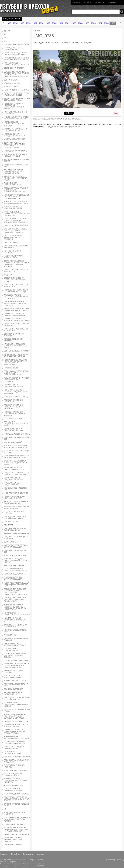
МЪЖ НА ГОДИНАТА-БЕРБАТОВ (17, 794)
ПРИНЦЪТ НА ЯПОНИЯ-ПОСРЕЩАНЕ (14, 401)
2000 (54, 23)
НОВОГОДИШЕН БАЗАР (13, 786)
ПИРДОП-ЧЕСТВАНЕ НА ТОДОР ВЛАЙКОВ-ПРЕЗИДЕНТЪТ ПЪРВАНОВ (17, 380)
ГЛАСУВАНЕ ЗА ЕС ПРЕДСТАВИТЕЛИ (11, 484)
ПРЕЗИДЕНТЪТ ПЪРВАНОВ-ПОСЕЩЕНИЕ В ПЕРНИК (15, 518)
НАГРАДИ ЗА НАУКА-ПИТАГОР (16, 151)
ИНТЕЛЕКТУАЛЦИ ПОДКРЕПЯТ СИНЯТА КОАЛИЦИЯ (16, 502)
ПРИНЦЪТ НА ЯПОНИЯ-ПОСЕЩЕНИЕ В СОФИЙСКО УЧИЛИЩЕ (15, 414)
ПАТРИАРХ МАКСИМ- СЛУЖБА (16, 721)
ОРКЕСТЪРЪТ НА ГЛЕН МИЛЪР (17, 834)
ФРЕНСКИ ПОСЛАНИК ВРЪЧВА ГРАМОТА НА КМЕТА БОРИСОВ (17, 310)
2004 (80, 23)
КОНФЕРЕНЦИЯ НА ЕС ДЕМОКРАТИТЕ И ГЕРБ (13, 208)
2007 (100, 23)
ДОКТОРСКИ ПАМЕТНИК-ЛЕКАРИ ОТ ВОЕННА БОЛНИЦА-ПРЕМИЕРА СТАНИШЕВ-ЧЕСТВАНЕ (17, 264)
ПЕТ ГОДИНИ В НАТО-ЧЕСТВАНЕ (13, 252)
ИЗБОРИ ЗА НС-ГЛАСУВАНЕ (15, 555)
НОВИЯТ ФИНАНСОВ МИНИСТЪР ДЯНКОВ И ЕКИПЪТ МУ (17, 620)
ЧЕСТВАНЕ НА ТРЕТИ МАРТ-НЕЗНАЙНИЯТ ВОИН (15, 155)
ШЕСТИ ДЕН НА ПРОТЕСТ (14, 139)
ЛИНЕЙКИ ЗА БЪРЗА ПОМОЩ (16, 397)
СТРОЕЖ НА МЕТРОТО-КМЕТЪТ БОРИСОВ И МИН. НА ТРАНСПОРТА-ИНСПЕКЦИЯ (17, 221)
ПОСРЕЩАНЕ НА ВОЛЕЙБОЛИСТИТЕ (12, 649)
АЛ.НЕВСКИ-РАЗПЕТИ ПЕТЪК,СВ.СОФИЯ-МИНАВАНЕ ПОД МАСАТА (16, 297)
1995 (22, 23)
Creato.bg (120, 860)
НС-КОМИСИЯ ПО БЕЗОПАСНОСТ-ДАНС (13, 753)
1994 (15, 23)
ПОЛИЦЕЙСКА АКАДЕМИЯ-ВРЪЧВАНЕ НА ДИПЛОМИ (15, 742)
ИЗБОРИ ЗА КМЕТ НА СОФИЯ (16, 770)
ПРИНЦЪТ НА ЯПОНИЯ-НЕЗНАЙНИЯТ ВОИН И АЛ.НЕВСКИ (14, 407)
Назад (3, 23)
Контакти (112, 2)
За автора (100, 2)
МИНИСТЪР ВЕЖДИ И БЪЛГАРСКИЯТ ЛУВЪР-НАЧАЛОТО (13, 840)
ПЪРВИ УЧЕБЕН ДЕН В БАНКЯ (16, 660)
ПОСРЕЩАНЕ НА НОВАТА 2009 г (17, 44)
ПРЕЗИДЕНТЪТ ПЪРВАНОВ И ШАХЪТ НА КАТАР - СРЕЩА (16, 291)
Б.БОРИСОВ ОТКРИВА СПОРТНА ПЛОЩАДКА (13, 578)
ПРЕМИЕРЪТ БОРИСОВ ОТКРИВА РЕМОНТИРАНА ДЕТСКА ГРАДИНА (14, 731)
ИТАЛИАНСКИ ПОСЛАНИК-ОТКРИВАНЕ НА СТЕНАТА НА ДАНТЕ (16, 346)
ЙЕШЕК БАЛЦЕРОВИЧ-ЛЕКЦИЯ (16, 534)
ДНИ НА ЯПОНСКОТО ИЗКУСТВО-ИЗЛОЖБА (13, 677)
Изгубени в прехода (28, 7)
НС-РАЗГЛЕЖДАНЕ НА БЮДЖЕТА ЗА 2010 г (13, 774)
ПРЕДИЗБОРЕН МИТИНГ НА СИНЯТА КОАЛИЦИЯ (15, 529)
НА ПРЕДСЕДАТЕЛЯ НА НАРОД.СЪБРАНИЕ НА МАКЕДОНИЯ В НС (13, 171)
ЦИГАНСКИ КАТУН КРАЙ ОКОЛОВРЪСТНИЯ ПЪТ (14, 430)
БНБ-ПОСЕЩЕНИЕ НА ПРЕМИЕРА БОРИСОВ (13, 790)
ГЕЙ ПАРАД (9, 525)
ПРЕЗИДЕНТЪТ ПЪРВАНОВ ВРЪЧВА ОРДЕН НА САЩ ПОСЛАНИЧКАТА (15, 599)
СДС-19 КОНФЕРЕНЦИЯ (14, 689)
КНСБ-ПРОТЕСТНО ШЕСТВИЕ (16, 493)
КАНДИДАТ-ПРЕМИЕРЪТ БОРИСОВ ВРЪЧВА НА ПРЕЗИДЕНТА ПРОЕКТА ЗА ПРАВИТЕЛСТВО (15, 607)
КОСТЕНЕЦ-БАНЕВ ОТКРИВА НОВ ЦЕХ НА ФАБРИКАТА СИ (16, 447)
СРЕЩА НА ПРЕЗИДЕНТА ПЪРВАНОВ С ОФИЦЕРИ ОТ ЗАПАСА (15, 280)
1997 (35, 23)
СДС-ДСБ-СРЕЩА (11, 243)
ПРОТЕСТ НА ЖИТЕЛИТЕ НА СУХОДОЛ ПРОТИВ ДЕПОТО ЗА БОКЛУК (17, 799)
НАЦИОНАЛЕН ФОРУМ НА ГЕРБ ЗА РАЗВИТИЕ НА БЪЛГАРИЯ (17, 118)
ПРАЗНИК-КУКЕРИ (11, 368)
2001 (61, 23)
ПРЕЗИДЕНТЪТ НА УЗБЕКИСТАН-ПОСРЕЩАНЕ (15, 644)
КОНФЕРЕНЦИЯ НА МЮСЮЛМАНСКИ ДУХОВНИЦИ (16, 737)
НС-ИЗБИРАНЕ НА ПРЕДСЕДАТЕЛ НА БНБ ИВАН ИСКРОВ (16, 704)
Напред (121, 23)
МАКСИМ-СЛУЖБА (11, 87)
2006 (93, 23)
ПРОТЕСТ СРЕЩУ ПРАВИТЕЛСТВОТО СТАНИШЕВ (17, 64)
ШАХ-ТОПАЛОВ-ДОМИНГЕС (15, 419)
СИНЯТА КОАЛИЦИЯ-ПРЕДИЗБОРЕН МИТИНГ (14, 479)
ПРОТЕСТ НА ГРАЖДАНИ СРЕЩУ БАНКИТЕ (14, 748)
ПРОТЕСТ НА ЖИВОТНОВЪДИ (16, 226)
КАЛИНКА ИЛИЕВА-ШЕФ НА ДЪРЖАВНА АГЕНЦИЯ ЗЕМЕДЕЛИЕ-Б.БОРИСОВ (15, 716)
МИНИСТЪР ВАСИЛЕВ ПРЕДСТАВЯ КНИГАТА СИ (14, 469)
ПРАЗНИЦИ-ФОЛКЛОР (13, 845)
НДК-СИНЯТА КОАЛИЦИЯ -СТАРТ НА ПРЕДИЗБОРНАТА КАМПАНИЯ (16, 392)
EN (121, 2)
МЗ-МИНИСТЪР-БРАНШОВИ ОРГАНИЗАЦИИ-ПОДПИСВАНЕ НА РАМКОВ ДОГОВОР (16, 829)
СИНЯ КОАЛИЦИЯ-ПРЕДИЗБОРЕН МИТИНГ (14, 386)
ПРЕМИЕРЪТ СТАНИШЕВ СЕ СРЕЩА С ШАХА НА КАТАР (15, 315)
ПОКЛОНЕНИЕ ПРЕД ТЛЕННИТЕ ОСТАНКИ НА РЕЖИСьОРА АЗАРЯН (17, 819)
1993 (9, 23)
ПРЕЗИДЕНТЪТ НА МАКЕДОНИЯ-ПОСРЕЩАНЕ (15, 135)
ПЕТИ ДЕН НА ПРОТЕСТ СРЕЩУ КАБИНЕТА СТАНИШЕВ (17, 94)
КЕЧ (6, 809)
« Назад (37, 31)
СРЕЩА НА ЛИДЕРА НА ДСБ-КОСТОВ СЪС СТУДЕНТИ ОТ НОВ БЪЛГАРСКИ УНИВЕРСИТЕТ (15, 362)
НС (5, 34)
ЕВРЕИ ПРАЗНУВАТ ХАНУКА (15, 824)
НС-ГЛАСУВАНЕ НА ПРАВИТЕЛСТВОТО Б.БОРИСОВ (17, 614)
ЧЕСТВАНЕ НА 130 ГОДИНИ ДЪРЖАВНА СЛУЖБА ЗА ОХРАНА (15, 655)
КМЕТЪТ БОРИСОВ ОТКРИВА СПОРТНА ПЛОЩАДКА (16, 546)
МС (5, 41)
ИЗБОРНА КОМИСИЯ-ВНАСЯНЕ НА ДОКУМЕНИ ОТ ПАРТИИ (17, 457)
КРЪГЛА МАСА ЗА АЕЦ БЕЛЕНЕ (17, 681)
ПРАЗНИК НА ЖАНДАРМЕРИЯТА (17, 757)
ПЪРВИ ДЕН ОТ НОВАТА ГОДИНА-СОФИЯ (14, 49)
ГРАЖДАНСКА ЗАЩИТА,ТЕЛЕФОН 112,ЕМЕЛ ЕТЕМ (16, 424)
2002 (67, 23)
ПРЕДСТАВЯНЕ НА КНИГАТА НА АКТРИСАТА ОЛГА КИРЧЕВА (17, 474)
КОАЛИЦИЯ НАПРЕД (12, 83)
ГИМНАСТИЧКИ (10, 635)
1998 (41, 23)
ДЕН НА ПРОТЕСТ (11, 80)
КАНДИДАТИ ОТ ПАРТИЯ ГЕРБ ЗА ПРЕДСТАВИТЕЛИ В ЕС (16, 355)
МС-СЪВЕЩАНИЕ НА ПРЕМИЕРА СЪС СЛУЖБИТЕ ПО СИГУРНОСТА (17, 214)
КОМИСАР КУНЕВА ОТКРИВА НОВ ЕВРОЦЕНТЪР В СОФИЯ (16, 203)
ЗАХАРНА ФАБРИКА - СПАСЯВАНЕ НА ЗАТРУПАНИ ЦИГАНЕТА (16, 780)
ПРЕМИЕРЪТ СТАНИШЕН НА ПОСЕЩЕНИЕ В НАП (15, 130)
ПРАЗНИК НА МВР (11, 522)
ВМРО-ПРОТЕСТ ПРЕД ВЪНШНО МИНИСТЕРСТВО (17, 507)
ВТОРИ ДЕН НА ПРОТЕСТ (14, 68)
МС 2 (6, 38)
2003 (74, 23)
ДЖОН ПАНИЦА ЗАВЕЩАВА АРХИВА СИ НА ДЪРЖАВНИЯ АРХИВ (16, 463)
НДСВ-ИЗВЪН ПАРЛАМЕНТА (15, 566)
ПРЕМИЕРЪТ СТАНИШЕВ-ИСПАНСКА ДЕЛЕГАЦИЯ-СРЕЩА (17, 320)
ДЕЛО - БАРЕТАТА (11, 542)
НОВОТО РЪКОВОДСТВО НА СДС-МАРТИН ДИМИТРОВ (15, 54)
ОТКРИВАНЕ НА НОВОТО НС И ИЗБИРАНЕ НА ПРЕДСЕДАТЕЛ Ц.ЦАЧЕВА (16, 584)
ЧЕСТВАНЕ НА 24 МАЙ (13, 442)
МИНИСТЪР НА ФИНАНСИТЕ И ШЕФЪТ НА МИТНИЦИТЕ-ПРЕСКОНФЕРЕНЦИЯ (16, 666)
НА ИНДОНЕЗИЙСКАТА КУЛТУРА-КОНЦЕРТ (13, 693)
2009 (113, 23)
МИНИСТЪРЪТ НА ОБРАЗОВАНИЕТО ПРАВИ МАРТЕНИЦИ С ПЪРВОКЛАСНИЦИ (14, 145)
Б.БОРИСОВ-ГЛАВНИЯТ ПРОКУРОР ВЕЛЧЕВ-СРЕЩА (15, 570)
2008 (106, 23)
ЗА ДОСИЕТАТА (10, 275)
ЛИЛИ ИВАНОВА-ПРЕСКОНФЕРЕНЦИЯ (13, 184)
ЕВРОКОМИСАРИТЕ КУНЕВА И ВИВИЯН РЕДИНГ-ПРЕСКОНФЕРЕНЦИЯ (16, 373)
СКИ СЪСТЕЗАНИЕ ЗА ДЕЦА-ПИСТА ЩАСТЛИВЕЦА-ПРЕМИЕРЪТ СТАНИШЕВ (16, 231)
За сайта (87, 2)
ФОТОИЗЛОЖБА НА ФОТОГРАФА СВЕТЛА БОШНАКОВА (17, 99)
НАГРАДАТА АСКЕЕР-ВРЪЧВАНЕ (17, 434)
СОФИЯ (7, 31)
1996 (28, 23)
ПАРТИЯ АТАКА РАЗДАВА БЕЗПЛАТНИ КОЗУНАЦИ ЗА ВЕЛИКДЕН (15, 304)
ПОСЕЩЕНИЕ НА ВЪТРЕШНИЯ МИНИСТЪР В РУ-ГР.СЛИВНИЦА (17, 59)
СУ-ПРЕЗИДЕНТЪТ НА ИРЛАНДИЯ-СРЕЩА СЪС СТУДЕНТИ (14, 237)
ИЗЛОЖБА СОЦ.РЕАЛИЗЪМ (15, 574)
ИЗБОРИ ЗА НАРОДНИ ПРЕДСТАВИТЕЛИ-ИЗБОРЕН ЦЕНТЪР (15, 560)
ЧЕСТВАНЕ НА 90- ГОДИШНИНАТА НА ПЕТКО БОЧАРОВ (15, 124)
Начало (76, 2)
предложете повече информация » (64, 127)
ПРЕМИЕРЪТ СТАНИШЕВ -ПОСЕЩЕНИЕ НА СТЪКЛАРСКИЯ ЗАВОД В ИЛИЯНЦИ (14, 106)
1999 (48, 23)
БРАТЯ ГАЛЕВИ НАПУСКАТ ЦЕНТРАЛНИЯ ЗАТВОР (15, 497)
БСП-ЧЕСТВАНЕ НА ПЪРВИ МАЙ (17, 351)
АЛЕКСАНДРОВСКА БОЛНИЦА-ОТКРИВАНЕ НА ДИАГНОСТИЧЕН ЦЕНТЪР (16, 190)
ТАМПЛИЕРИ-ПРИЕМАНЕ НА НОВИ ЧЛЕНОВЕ (15, 626)
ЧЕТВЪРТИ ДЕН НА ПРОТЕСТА (16, 90)
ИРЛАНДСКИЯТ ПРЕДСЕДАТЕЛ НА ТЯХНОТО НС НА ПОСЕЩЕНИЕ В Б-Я (16, 197)
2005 (87, 23)
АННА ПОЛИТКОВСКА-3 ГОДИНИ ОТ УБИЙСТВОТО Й (17, 698)
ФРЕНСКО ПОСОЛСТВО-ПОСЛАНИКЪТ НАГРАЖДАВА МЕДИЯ (15, 178)
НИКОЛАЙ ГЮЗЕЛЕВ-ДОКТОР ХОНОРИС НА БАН (16, 726)
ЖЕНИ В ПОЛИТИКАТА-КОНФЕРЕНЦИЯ (13, 257)
